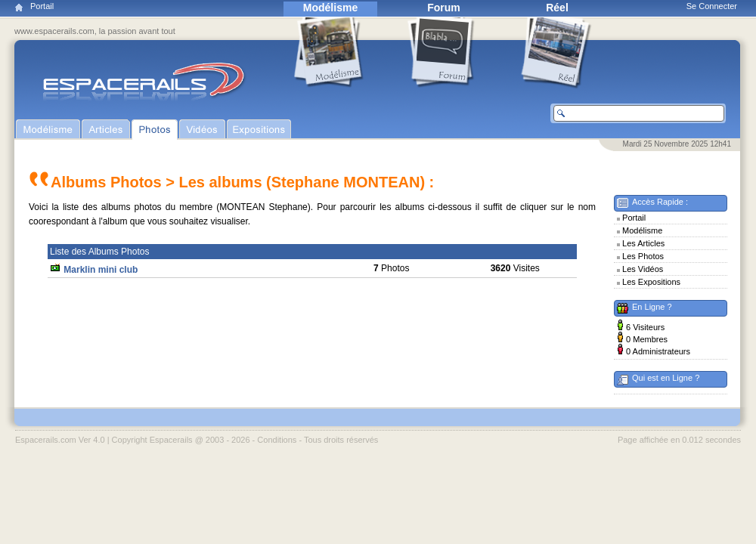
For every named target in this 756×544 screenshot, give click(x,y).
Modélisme (330, 8)
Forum (444, 8)
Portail (42, 6)
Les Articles (643, 243)
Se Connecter (712, 6)
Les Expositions (651, 282)
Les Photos (643, 256)
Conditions (277, 440)
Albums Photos (106, 182)
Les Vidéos (643, 269)
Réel (557, 8)
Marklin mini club (101, 270)
